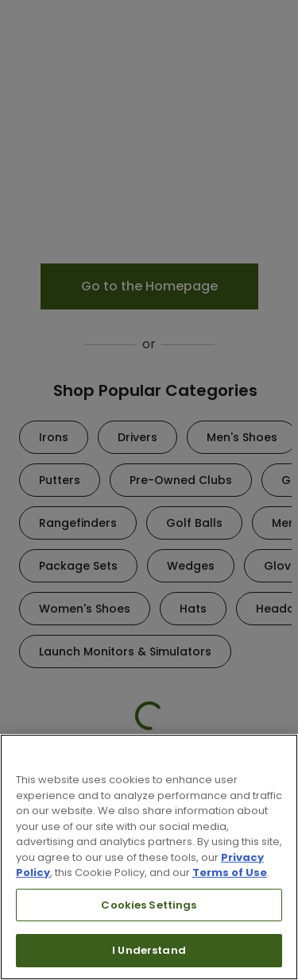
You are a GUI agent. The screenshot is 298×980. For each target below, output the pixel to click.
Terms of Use (230, 872)
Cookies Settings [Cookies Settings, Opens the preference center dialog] (149, 905)
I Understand (149, 950)
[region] (149, 857)
